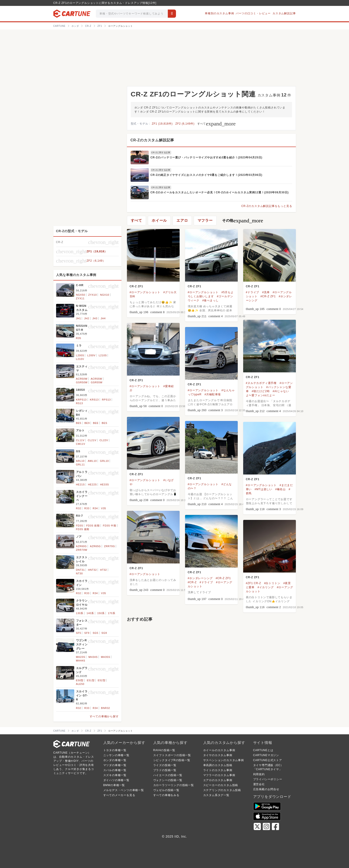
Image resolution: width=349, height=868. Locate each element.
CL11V (80, 440)
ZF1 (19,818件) (162, 124)
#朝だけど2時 (261, 391)
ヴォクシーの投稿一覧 (168, 780)
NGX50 (81, 295)
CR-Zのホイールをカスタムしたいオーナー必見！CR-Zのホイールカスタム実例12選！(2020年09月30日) (220, 192)
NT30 (79, 573)
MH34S (93, 657)
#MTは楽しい (263, 489)
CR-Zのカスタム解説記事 (152, 140)
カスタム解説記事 (284, 13)
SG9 (104, 633)
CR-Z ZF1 (136, 286)
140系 (90, 613)
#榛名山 (280, 489)
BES (104, 423)
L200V (92, 355)
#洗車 (266, 292)
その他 (243, 221)
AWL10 (92, 461)
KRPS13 (81, 400)
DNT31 (80, 570)
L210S (103, 355)
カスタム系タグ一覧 (216, 795)
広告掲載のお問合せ (266, 789)
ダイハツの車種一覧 (116, 780)
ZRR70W (82, 550)
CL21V (92, 440)
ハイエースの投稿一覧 (168, 775)
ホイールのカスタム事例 (219, 750)
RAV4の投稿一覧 (164, 750)
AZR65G (95, 546)
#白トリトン (272, 583)
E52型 (102, 680)
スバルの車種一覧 (115, 770)
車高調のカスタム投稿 (218, 765)
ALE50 (80, 684)
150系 (101, 613)
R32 (79, 508)
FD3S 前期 (93, 526)
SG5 (95, 633)
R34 (95, 508)
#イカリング (266, 587)
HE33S (105, 484)
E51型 (91, 680)
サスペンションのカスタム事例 (224, 760)
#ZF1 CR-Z (254, 583)
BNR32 (105, 708)
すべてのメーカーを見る (119, 795)
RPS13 (106, 400)
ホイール (159, 220)
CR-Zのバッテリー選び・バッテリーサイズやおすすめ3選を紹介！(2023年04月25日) (207, 157)
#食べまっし (210, 300)
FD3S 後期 (83, 529)
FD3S (80, 526)
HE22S (93, 484)
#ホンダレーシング (200, 578)
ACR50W (82, 379)
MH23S (81, 657)
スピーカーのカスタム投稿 (221, 785)
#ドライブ (253, 292)
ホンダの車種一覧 (115, 760)
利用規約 (259, 774)
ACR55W (96, 379)
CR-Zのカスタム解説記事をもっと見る (267, 206)
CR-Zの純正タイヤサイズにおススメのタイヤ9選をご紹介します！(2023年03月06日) (207, 175)
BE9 (87, 423)
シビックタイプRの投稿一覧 (172, 760)
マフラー (205, 220)
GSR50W (82, 382)
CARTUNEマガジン (266, 755)
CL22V (104, 440)
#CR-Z (192, 582)
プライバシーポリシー (268, 779)
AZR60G (82, 546)
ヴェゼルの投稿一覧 (166, 790)
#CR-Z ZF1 (268, 296)
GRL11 (80, 465)
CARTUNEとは (263, 750)
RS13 (80, 403)
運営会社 (259, 784)
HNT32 (93, 570)
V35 (104, 508)
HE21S (80, 484)
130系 (80, 613)
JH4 (103, 318)
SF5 (79, 633)
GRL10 (104, 461)
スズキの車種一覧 (115, 775)
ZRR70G (109, 546)
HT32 (104, 570)
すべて (217, 124)
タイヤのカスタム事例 (218, 755)
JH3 (95, 318)
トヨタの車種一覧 (115, 750)
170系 (112, 613)
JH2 (87, 318)
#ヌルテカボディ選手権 (261, 383)
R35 (79, 338)
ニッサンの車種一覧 (116, 755)
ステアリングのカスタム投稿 (222, 790)
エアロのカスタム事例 (218, 780)
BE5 (79, 423)
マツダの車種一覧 (115, 765)
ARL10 (80, 461)
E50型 (80, 680)
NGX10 (105, 295)
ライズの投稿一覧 (165, 765)
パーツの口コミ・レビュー (253, 13)
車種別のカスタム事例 (219, 13)
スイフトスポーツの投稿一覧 (172, 755)
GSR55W (97, 382)
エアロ (182, 220)
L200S (80, 355)
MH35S (105, 657)
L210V (80, 359)
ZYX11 (80, 298)
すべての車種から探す (104, 716)
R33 (87, 508)
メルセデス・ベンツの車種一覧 (124, 790)
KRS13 (94, 400)
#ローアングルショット (145, 292)
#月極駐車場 (213, 394)
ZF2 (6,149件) (185, 124)
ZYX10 (93, 295)
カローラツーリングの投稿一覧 (174, 785)
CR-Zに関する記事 (161, 152)
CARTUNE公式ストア (268, 760)
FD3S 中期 (110, 526)
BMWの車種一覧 (114, 785)
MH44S (81, 661)
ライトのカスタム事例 (218, 770)
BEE (96, 423)
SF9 (87, 633)
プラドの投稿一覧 (165, 770)
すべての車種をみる (166, 795)
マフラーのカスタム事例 (219, 775)
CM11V (81, 444)
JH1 (79, 318)
